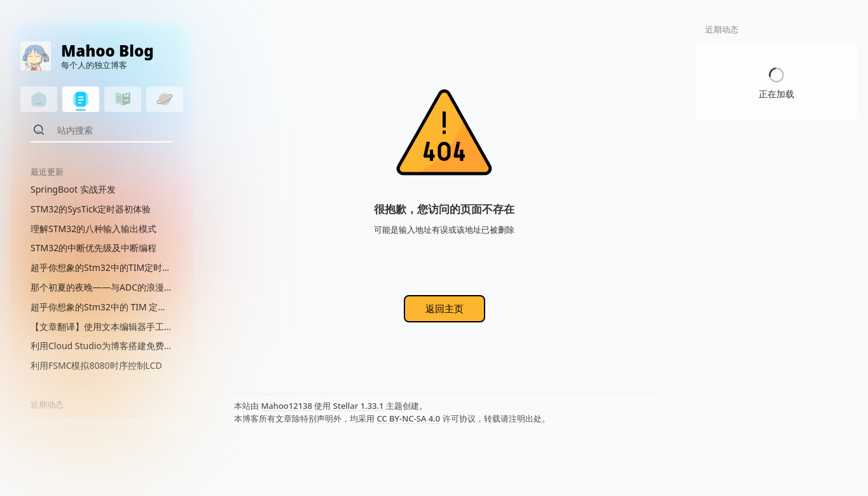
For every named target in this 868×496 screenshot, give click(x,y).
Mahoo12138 (286, 406)
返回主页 (444, 308)
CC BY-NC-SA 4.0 (408, 418)
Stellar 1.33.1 (359, 406)
